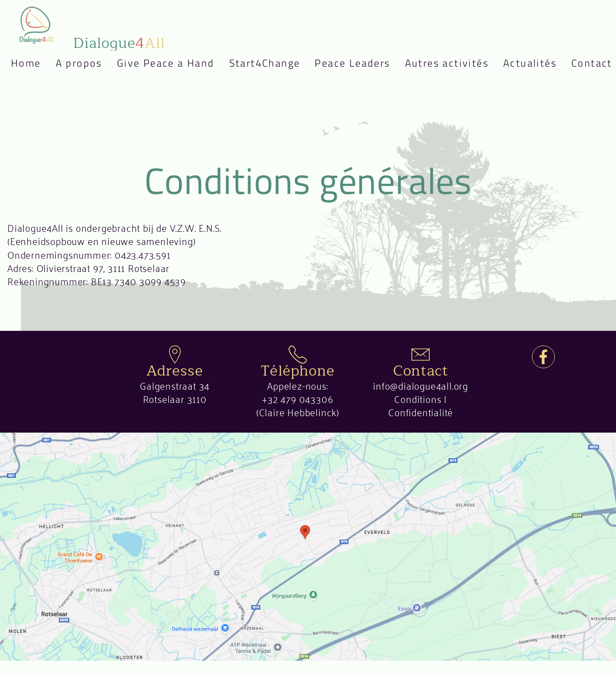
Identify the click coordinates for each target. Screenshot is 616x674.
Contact (592, 63)
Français (20, 79)
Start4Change (265, 63)
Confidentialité (421, 411)
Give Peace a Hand (166, 63)
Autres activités (447, 63)
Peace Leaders (352, 63)
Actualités (530, 63)
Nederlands (20, 91)
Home (26, 63)
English (20, 103)
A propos (79, 63)
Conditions (418, 398)
